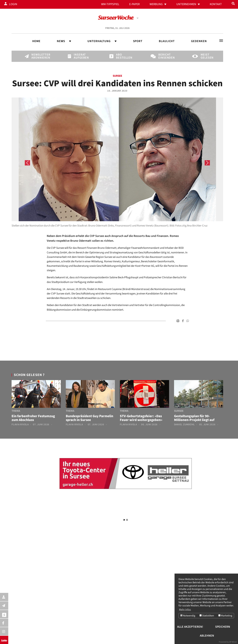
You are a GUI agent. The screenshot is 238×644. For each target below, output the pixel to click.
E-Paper (134, 4)
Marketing (225, 616)
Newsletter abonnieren (37, 56)
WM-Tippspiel (110, 4)
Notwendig (188, 616)
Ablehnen (207, 636)
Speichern (223, 627)
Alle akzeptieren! (190, 627)
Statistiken (207, 616)
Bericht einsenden (164, 56)
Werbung (156, 4)
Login (13, 4)
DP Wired (233, 642)
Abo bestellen (122, 56)
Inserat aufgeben (79, 56)
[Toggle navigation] (221, 41)
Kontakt (216, 4)
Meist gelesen (206, 56)
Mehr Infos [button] (185, 609)
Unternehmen (186, 4)
